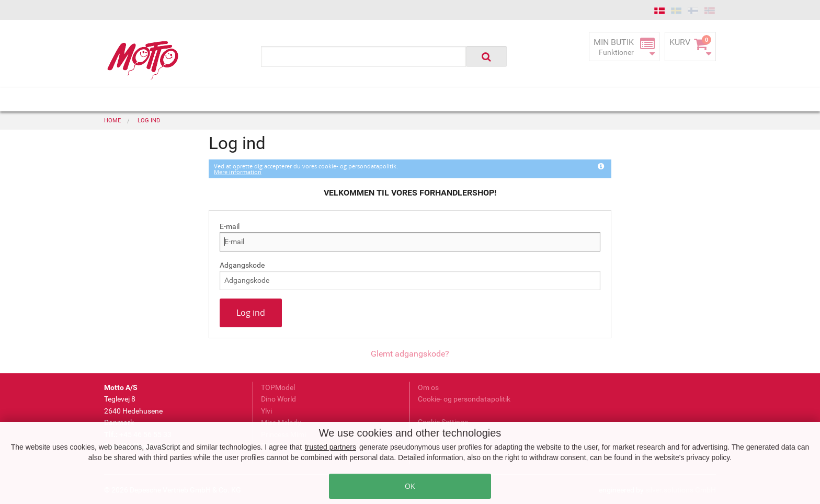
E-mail (230, 226)
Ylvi (266, 411)
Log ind (251, 313)
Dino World (278, 399)
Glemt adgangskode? (410, 354)
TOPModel (278, 387)
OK (410, 486)
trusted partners (331, 447)
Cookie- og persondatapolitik (464, 399)
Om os (428, 387)
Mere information (238, 172)
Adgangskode (242, 265)
